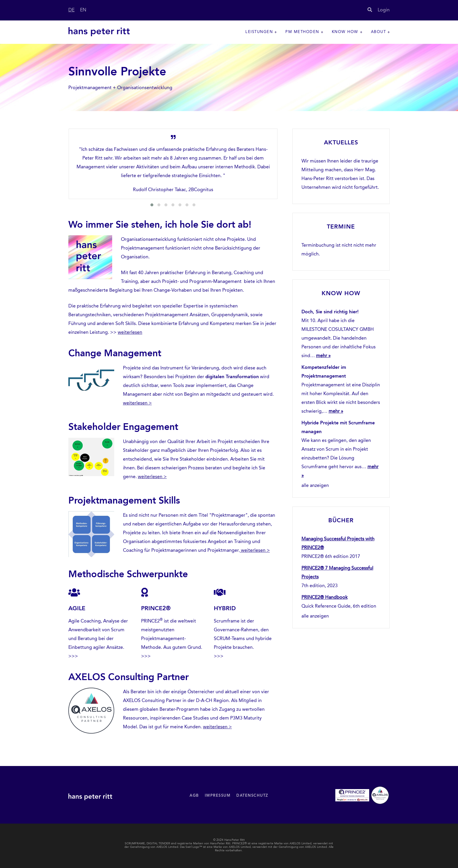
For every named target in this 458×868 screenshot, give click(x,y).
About (379, 32)
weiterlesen (130, 333)
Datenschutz (252, 796)
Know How (345, 32)
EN (83, 10)
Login (384, 10)
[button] (152, 205)
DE (71, 10)
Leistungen (259, 32)
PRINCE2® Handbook (325, 598)
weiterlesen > (137, 403)
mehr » (323, 356)
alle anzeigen (315, 486)
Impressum (218, 796)
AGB (194, 796)
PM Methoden (302, 32)
